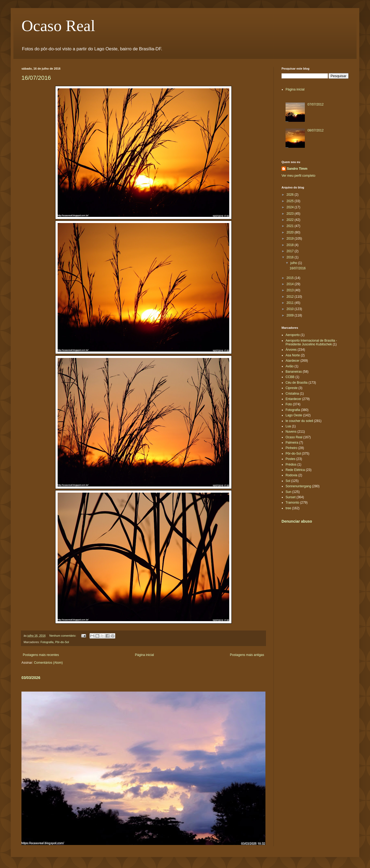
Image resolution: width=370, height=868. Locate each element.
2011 (291, 303)
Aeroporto (293, 335)
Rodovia (291, 475)
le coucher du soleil (299, 421)
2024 (291, 207)
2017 (291, 251)
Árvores (291, 350)
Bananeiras (294, 372)
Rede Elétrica (295, 470)
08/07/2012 (316, 130)
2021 (291, 226)
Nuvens (291, 432)
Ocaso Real (58, 26)
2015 (291, 278)
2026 (291, 195)
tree (288, 508)
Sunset (291, 497)
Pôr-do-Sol (62, 642)
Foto (289, 404)
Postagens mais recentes (41, 655)
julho (294, 263)
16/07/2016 (36, 78)
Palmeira (292, 443)
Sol (288, 481)
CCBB (290, 377)
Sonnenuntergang (298, 486)
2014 (291, 284)
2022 (291, 220)
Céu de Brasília (297, 383)
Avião (290, 366)
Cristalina (292, 394)
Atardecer (293, 361)
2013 (291, 290)
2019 (291, 239)
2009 (291, 315)
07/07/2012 (316, 104)
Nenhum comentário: (63, 636)
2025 (291, 201)
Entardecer (293, 399)
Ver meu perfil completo (298, 176)
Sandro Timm (297, 169)
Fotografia (47, 642)
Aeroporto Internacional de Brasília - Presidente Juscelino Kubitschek (311, 342)
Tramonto (292, 503)
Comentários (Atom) (48, 663)
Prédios (291, 465)
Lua (288, 426)
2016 (291, 257)
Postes (291, 459)
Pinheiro (291, 448)
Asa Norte (293, 355)
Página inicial (144, 655)
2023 (291, 214)
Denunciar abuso (297, 521)
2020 (291, 232)
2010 (291, 309)
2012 (291, 297)
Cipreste (292, 388)
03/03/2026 (31, 678)
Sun (288, 492)
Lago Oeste (294, 415)
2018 (291, 245)
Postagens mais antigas (247, 655)
